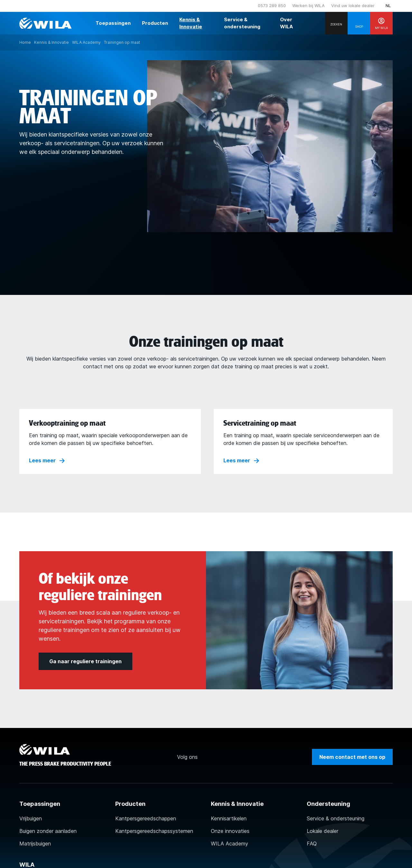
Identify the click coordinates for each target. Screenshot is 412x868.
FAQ (312, 844)
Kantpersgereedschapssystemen (154, 831)
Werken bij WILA (309, 5)
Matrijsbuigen (35, 844)
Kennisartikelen (229, 818)
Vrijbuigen (31, 818)
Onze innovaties (230, 831)
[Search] (336, 23)
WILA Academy (229, 844)
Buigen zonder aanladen (48, 831)
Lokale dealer (323, 831)
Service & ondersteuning (336, 818)
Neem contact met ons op (352, 757)
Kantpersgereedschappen (146, 818)
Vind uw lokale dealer (353, 5)
